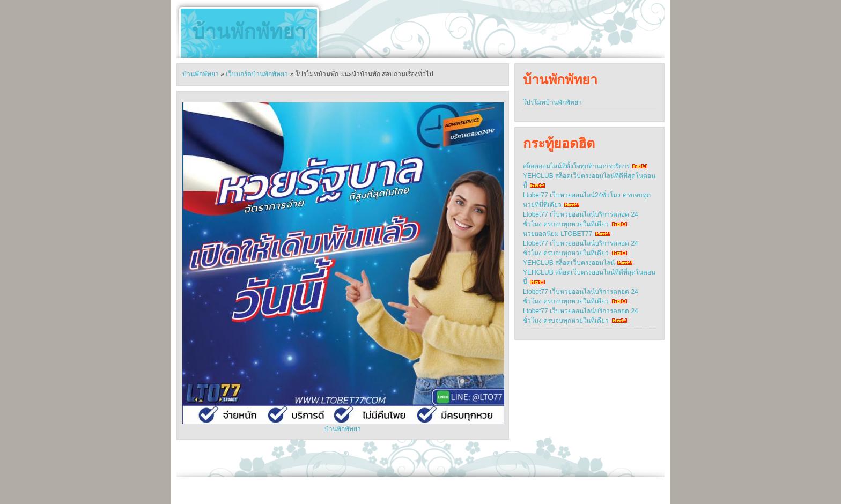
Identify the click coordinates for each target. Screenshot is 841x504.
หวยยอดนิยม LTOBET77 (558, 234)
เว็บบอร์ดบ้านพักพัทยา (257, 74)
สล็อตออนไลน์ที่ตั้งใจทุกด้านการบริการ (576, 166)
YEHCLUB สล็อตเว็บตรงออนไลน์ (569, 263)
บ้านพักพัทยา (249, 32)
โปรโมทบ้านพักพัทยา (552, 102)
